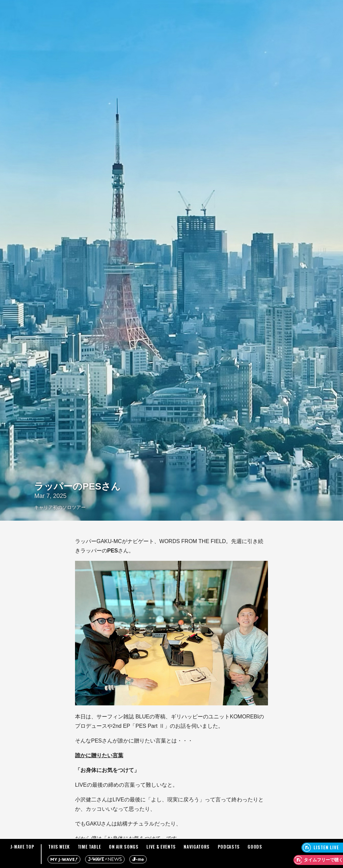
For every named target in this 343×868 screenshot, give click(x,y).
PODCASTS (229, 847)
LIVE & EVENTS (161, 847)
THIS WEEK (59, 847)
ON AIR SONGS (124, 847)
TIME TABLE (89, 847)
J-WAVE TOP (22, 847)
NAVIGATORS (197, 847)
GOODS (255, 847)
